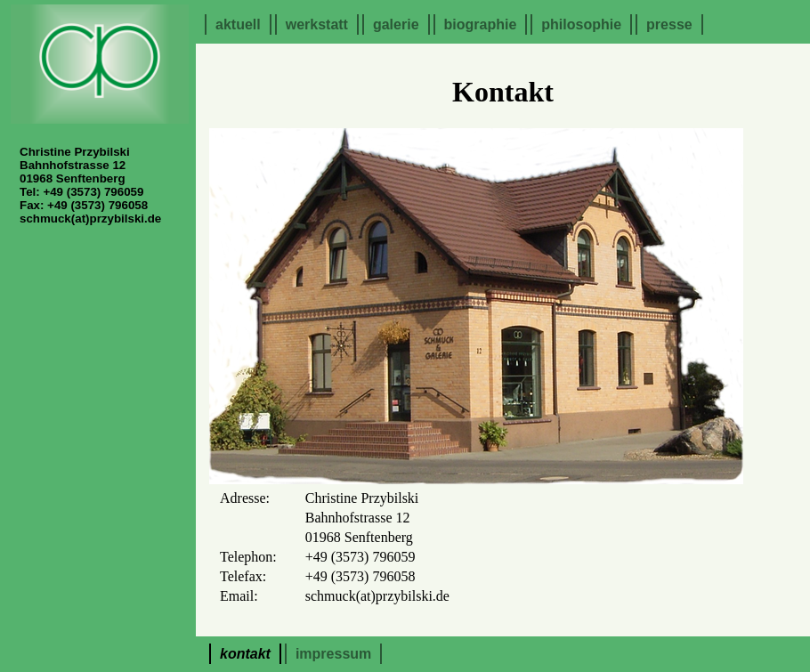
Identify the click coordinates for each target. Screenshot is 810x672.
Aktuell (238, 24)
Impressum (333, 654)
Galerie (396, 24)
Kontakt (245, 654)
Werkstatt (317, 24)
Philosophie (581, 24)
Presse (669, 24)
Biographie (481, 24)
